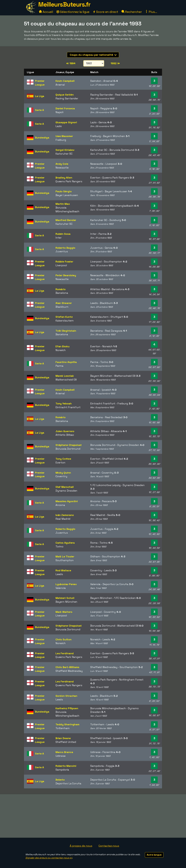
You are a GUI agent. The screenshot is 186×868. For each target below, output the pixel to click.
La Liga (40, 96)
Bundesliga (42, 138)
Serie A (39, 110)
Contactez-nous (109, 846)
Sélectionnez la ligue (73, 12)
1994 (71, 63)
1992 (115, 63)
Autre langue (154, 855)
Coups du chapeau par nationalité (93, 55)
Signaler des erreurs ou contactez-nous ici (49, 858)
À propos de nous (81, 846)
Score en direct (105, 12)
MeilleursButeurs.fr (64, 4)
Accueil (46, 12)
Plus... (151, 12)
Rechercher (132, 12)
